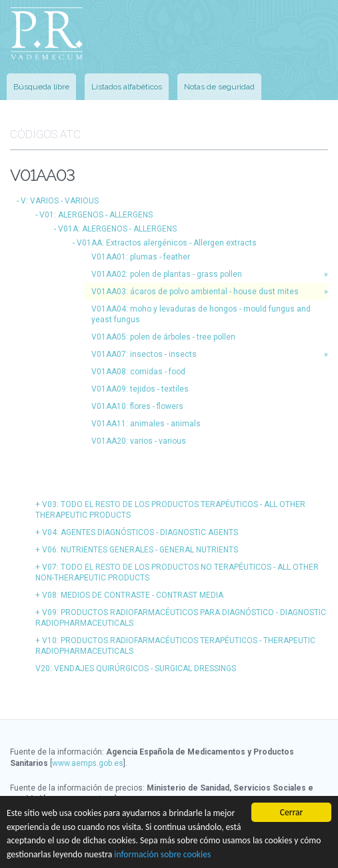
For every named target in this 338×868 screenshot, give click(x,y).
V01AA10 (137, 406)
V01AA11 (146, 424)
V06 (140, 550)
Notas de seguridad (219, 87)
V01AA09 (140, 389)
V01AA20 (139, 441)
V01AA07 (144, 354)
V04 (140, 532)
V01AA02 (167, 274)
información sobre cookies (162, 854)
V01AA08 (138, 372)
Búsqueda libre (41, 87)
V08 (133, 595)
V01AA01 (141, 257)
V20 (136, 669)
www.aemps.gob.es (88, 763)
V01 (96, 215)
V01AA (167, 243)
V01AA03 (195, 292)
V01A (117, 229)
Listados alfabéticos (127, 87)
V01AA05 (163, 337)
